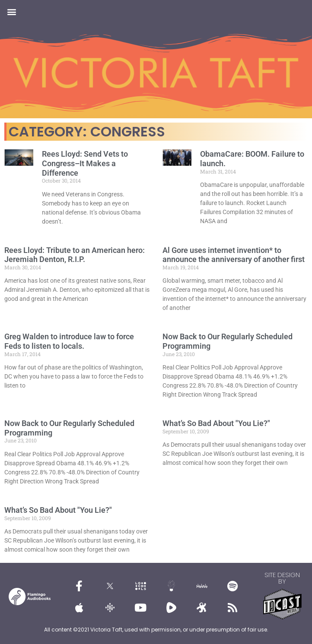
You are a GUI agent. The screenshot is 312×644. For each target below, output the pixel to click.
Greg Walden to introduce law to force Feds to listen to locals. (69, 341)
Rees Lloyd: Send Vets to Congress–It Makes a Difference (85, 163)
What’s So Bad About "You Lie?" (216, 423)
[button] (11, 11)
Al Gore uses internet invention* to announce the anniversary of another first (234, 255)
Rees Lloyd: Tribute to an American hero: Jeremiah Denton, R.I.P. (75, 255)
